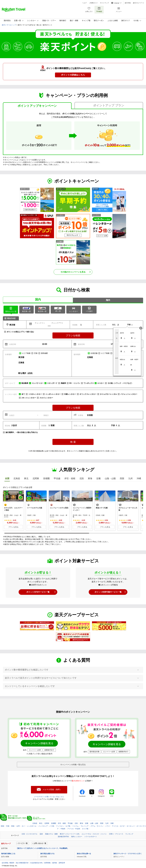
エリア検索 (26, 353)
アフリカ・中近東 (74, 828)
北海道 (35, 823)
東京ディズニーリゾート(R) (70, 833)
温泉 (41, 833)
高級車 (63, 383)
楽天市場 (128, 3)
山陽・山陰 (94, 823)
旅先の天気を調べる (84, 853)
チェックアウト (57, 323)
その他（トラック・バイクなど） (120, 383)
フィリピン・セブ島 (63, 826)
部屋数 (75, 325)
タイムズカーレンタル (108, 394)
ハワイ (108, 826)
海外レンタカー (77, 836)
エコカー (101, 383)
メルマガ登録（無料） (52, 789)
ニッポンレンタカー (53, 394)
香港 (13, 826)
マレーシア (85, 826)
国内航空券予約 (63, 836)
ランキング (129, 833)
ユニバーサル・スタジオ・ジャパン (94, 833)
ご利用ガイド (93, 3)
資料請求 (62, 862)
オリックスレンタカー (88, 394)
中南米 (63, 828)
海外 (108, 300)
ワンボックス (89, 383)
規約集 (55, 862)
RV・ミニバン (75, 383)
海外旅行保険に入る (8, 853)
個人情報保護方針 (22, 862)
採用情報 (47, 862)
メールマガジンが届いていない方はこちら (49, 796)
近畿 (87, 823)
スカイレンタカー (46, 398)
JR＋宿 (58, 310)
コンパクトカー (38, 383)
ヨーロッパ (130, 826)
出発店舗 (94, 353)
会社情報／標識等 (8, 862)
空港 (36, 353)
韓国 (2, 826)
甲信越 (70, 823)
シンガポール (32, 826)
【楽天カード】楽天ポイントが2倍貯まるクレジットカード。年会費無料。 (43, 848)
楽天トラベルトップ (9, 25)
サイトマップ (104, 3)
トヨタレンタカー (35, 394)
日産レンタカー (70, 394)
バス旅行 (89, 309)
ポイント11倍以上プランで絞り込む (20, 332)
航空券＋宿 (26, 310)
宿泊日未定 (11, 318)
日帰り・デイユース (116, 833)
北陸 (76, 823)
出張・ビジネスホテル (29, 833)
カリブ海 (85, 828)
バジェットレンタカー (129, 394)
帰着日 (46, 415)
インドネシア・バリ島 (46, 826)
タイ (23, 826)
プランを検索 (73, 335)
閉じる (141, 328)
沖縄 (112, 823)
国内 (38, 299)
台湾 (18, 826)
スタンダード (52, 383)
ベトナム (75, 826)
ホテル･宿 (11, 309)
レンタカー (74, 309)
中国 (8, 826)
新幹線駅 (44, 353)
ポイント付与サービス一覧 (38, 592)
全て (23, 394)
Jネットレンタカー (29, 398)
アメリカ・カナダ (118, 826)
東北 (41, 823)
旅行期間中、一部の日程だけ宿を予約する (22, 432)
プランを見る (13, 527)
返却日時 (81, 344)
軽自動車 (25, 383)
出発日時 (13, 344)
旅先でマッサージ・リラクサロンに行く (128, 853)
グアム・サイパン (97, 826)
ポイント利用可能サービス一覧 (108, 592)
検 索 (73, 442)
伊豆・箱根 (62, 823)
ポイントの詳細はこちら (73, 75)
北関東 (47, 823)
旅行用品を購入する (47, 853)
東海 (81, 823)
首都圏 (53, 823)
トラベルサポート (91, 836)
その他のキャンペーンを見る (73, 272)
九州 (107, 823)
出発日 (12, 415)
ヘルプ (84, 3)
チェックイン (40, 323)
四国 (102, 823)
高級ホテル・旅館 (51, 833)
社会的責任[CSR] (36, 862)
